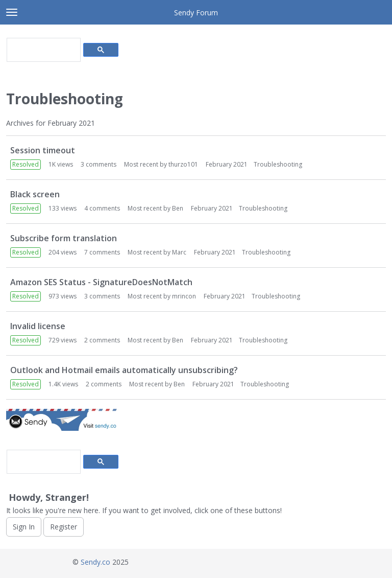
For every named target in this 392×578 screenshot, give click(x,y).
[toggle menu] (12, 12)
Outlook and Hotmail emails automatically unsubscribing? (124, 370)
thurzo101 (183, 164)
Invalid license (38, 326)
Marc (179, 252)
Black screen (35, 194)
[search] (43, 50)
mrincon (184, 296)
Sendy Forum (196, 13)
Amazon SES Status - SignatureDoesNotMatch (101, 282)
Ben (178, 208)
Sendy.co (95, 562)
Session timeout (43, 150)
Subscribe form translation (64, 238)
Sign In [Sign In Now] (24, 527)
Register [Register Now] (64, 527)
